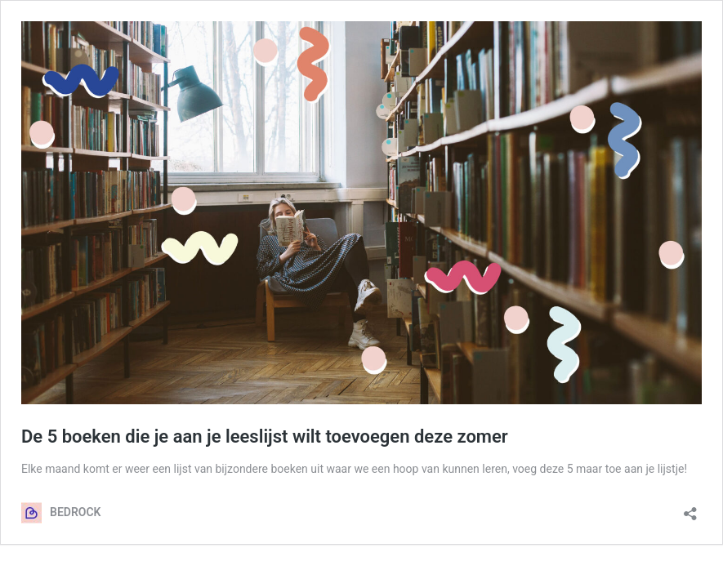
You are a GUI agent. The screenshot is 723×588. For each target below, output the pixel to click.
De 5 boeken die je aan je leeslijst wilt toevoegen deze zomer (265, 437)
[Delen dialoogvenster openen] (690, 508)
